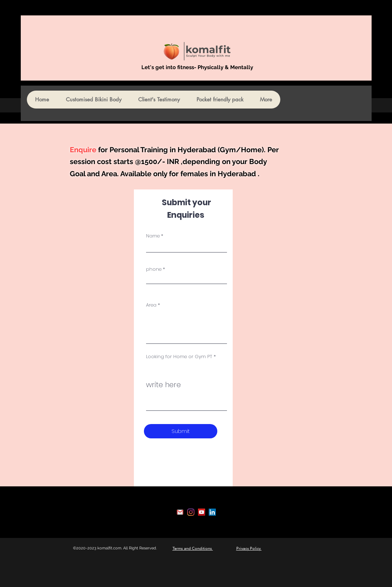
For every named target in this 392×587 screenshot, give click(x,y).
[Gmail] (180, 512)
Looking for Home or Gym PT (179, 357)
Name (153, 236)
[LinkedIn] (212, 512)
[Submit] (181, 431)
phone (154, 269)
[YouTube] (202, 512)
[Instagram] (191, 512)
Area (151, 305)
